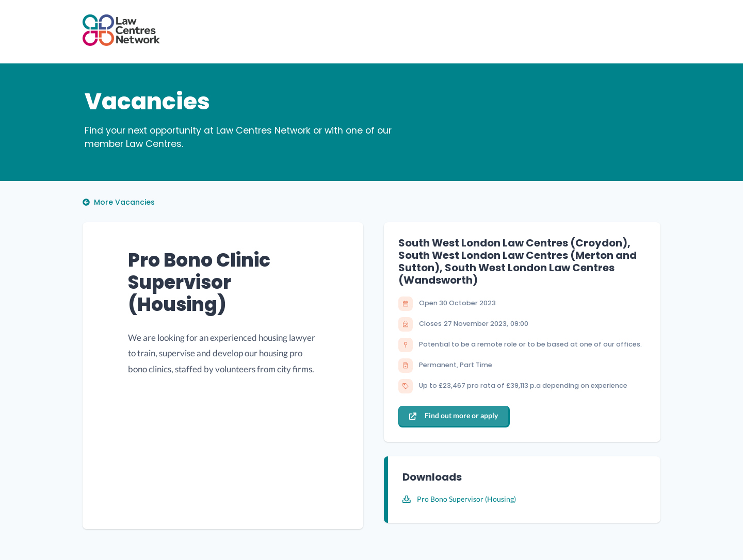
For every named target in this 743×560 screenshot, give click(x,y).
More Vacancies (119, 202)
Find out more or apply (454, 415)
